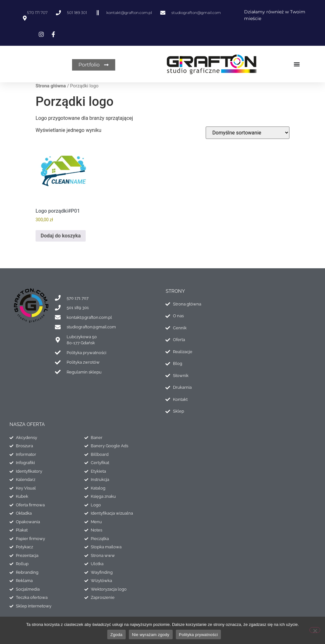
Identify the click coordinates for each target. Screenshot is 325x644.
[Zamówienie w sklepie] (248, 133)
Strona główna (51, 86)
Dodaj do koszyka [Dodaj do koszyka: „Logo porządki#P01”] (61, 236)
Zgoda (116, 635)
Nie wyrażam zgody (151, 635)
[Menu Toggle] (296, 64)
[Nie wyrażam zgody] (315, 630)
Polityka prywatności (199, 635)
